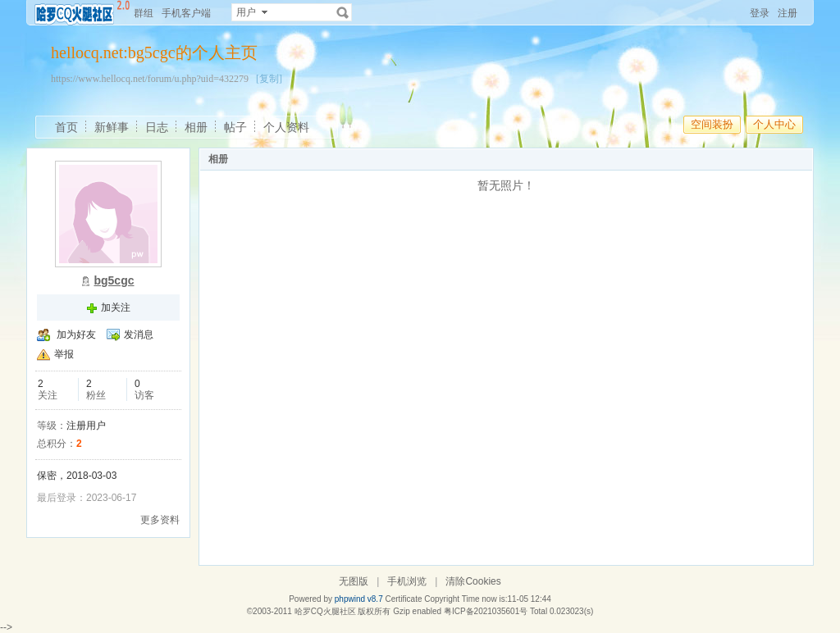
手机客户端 (186, 13)
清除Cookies (473, 581)
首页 (66, 127)
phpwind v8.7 (359, 599)
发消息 (139, 335)
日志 (157, 127)
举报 (64, 354)
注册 (787, 13)
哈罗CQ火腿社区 (325, 611)
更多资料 (160, 520)
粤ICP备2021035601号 (486, 611)
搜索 (343, 12)
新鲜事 (112, 127)
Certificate (403, 599)
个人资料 (286, 127)
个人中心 (774, 124)
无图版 (354, 581)
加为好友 (76, 335)
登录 (760, 13)
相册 (196, 127)
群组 (144, 13)
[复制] (269, 79)
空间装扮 (712, 124)
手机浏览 (407, 581)
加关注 (116, 307)
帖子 (235, 127)
